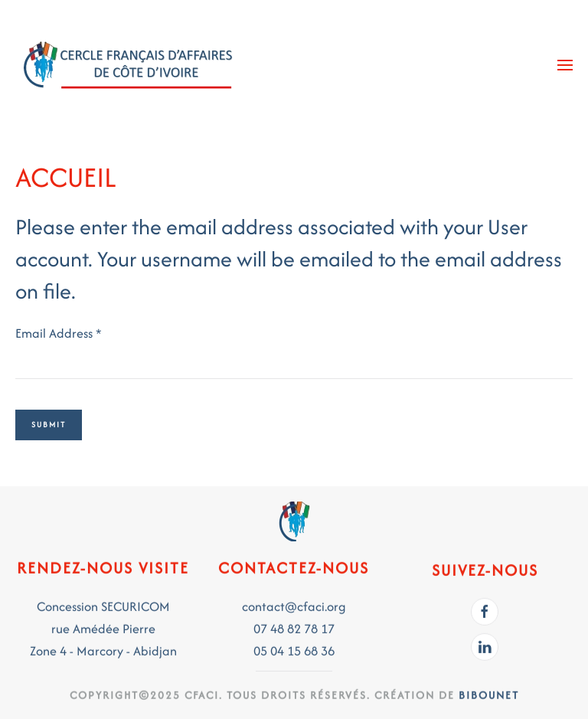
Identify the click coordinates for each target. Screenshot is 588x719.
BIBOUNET (489, 693)
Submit (49, 425)
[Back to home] (130, 65)
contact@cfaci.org (294, 605)
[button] (565, 65)
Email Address (59, 333)
